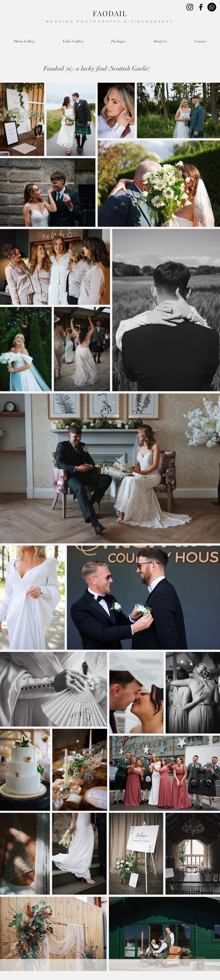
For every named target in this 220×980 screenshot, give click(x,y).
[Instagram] (190, 7)
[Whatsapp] (212, 7)
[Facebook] (201, 7)
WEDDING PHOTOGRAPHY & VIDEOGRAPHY (110, 21)
